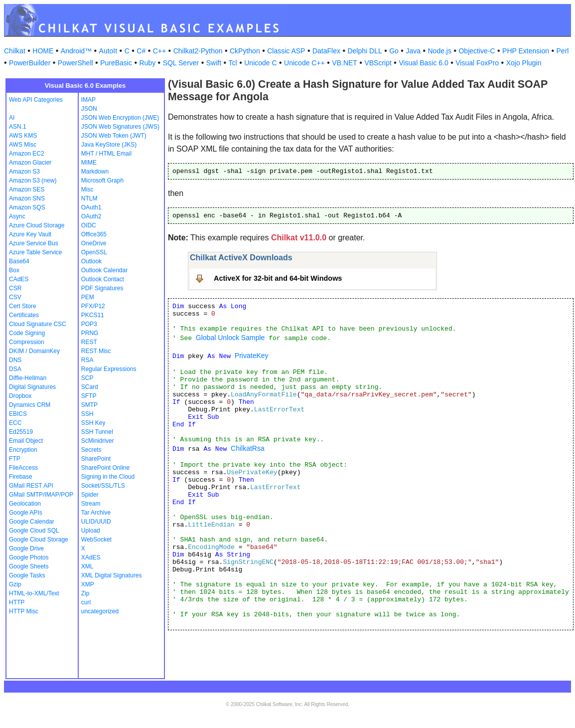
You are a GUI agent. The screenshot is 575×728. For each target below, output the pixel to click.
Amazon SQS (27, 207)
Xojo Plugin (524, 63)
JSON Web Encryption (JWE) (120, 118)
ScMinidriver (98, 441)
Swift (214, 63)
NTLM (89, 198)
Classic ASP (286, 51)
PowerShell (75, 63)
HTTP (17, 602)
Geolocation (25, 504)
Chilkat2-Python (198, 51)
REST (89, 342)
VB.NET (345, 63)
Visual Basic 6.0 (423, 63)
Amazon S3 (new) (33, 181)
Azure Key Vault (30, 234)
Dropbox (20, 396)
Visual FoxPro (477, 63)
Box (14, 270)
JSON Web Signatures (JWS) (120, 127)
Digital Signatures (32, 387)
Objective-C (477, 51)
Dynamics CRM (30, 405)
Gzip (15, 584)
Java (413, 51)
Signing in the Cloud (108, 477)
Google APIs (26, 513)
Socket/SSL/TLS (103, 486)
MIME (89, 163)
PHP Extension (526, 51)
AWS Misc (23, 145)
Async (17, 216)
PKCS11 (93, 315)
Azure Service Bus (34, 243)
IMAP (88, 100)
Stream (91, 504)
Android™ (76, 51)
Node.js (440, 51)
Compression (27, 342)
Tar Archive (96, 513)
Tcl (233, 63)
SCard (90, 387)
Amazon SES (27, 189)
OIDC (89, 225)
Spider (90, 495)
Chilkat (15, 51)
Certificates (24, 315)
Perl (563, 51)
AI (12, 118)
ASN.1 (18, 127)
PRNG (90, 333)
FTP (15, 459)
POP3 (89, 324)
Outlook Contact (103, 279)
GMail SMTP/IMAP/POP (41, 495)
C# (141, 51)
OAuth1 (91, 207)
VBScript (378, 63)
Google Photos (29, 557)
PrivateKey (252, 356)
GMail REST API (31, 486)
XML (87, 566)
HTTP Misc (24, 611)
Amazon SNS (27, 198)
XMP (88, 584)
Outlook (91, 261)
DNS (15, 360)
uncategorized (100, 611)
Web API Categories (36, 100)
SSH (87, 414)
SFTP (89, 396)
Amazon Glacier (30, 163)
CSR (15, 288)
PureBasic (116, 63)
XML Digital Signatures (112, 575)
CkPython (245, 51)
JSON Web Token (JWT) (114, 136)
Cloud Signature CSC (38, 324)
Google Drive (26, 548)
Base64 (19, 261)
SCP (87, 378)
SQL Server (181, 63)
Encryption (23, 450)
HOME (43, 51)
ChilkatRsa (248, 448)
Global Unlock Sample (230, 338)
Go (394, 51)
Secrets (91, 450)
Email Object (26, 441)
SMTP (89, 405)
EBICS (18, 414)
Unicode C (260, 63)
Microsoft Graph (102, 181)
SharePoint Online (105, 468)
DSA (15, 369)
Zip (85, 593)
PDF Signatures (102, 288)
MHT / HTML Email (106, 154)
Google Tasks (27, 575)
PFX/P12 (93, 306)
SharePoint (96, 459)
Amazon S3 (24, 172)
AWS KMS (23, 136)
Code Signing (27, 333)
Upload (91, 531)
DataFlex (326, 51)
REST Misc (96, 351)
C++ (159, 51)
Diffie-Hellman (28, 378)
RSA (87, 360)
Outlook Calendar (104, 270)
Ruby (147, 63)
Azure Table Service (36, 252)
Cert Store (23, 306)
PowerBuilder (30, 63)
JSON (89, 109)
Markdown (95, 172)
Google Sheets (29, 566)
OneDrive (94, 243)
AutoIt (108, 51)
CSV (15, 297)
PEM (88, 297)
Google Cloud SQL (34, 531)
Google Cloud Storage (39, 540)
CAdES (19, 279)
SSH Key (93, 423)
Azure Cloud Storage (37, 225)
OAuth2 (91, 216)
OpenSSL (94, 252)
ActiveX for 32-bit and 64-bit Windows (278, 278)
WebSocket (96, 540)
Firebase (21, 477)
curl (86, 602)
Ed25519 (21, 432)
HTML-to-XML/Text (34, 593)
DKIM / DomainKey (34, 351)
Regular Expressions (109, 369)
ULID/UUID (96, 522)
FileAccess (23, 468)
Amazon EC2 (27, 154)
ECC (15, 423)
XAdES (91, 557)
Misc (87, 189)
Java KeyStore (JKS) (109, 145)
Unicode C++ (304, 63)
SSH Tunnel (97, 432)
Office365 (94, 234)
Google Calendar (32, 522)
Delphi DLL (364, 51)
